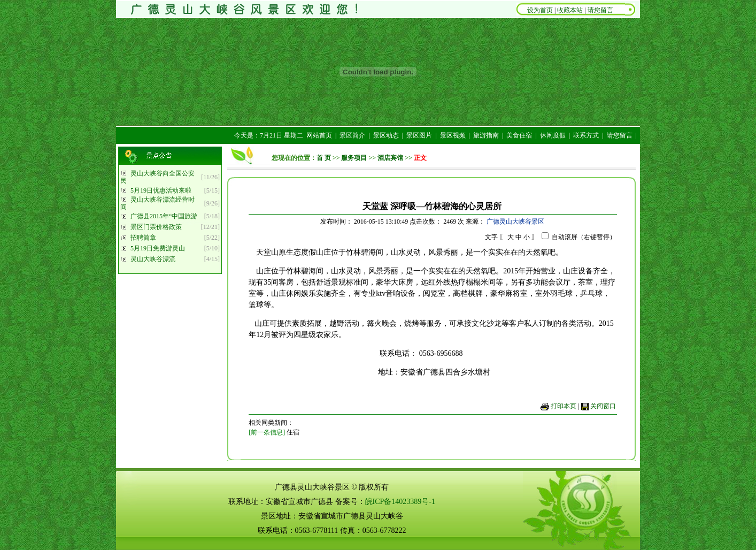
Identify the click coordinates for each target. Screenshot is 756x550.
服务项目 (354, 158)
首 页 (324, 158)
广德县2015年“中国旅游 (164, 216)
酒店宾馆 (390, 158)
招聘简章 (143, 238)
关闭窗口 (603, 406)
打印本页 (564, 406)
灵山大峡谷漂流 (153, 259)
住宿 (293, 432)
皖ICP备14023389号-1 (400, 502)
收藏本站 (570, 10)
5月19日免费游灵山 (158, 248)
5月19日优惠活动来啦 (161, 190)
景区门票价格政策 (156, 227)
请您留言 (600, 10)
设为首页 (541, 10)
